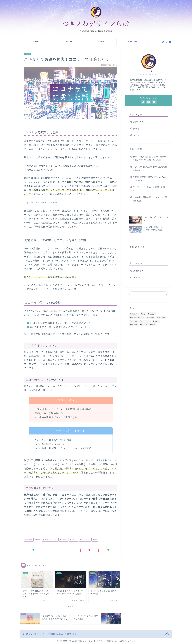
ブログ (28, 54)
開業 (96, 540)
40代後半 (29, 540)
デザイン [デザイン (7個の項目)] (135, 321)
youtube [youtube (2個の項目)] (152, 314)
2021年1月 (138, 271)
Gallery (101, 42)
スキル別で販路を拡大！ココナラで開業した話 (150, 199)
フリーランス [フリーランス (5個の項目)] (146, 321)
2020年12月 (139, 278)
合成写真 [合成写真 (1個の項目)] (135, 325)
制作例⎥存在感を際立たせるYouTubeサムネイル (150, 179)
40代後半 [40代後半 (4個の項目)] (135, 314)
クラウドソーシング (50, 540)
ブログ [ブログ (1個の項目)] (157, 321)
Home (36, 42)
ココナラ (64, 540)
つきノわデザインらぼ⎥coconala (40, 202)
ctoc (38, 540)
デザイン (74, 540)
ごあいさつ (138, 122)
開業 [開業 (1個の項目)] (153, 325)
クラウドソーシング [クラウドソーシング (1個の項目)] (138, 318)
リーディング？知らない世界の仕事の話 (150, 189)
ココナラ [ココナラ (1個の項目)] (151, 318)
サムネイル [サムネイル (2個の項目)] (162, 318)
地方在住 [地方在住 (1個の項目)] (145, 325)
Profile (69, 42)
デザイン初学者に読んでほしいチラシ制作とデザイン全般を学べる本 (150, 158)
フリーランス (85, 540)
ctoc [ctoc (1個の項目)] (144, 314)
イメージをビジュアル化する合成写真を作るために (150, 169)
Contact (133, 42)
